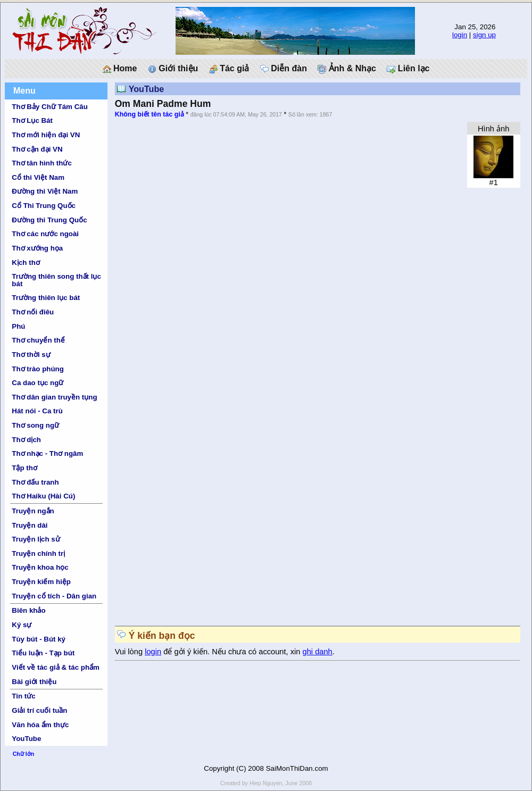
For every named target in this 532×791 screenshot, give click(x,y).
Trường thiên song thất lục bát (56, 280)
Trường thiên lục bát (46, 298)
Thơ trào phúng (38, 369)
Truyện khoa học (40, 567)
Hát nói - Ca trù (37, 411)
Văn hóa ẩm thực (40, 725)
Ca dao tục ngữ (38, 383)
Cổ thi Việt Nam (38, 177)
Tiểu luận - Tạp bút (43, 653)
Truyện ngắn (33, 511)
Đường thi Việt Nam (45, 191)
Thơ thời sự (31, 355)
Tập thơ (24, 468)
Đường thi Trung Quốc (49, 220)
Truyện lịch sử (36, 539)
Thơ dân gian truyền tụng (54, 397)
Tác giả (229, 69)
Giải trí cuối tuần (39, 710)
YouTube (26, 739)
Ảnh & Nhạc (347, 69)
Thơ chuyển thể (38, 340)
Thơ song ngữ (35, 425)
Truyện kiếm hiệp (41, 582)
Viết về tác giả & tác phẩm (56, 667)
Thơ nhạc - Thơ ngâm (47, 453)
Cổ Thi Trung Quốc (44, 206)
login (460, 35)
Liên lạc (408, 69)
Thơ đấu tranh (35, 482)
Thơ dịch (26, 440)
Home (120, 69)
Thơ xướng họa (37, 248)
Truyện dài (30, 525)
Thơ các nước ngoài (45, 234)
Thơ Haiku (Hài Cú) (43, 496)
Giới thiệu (173, 69)
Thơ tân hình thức (42, 163)
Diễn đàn (284, 69)
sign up (484, 35)
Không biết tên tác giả (149, 114)
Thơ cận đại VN (37, 149)
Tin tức (23, 696)
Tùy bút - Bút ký (39, 639)
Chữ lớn (24, 754)
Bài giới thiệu (34, 682)
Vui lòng (130, 652)
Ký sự (22, 625)
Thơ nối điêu (33, 312)
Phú (18, 326)
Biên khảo (28, 610)
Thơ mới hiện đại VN (46, 135)
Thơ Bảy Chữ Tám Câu (49, 107)
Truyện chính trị (38, 553)
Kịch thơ (26, 263)
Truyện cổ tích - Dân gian (54, 596)
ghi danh (318, 652)
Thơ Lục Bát (32, 120)
